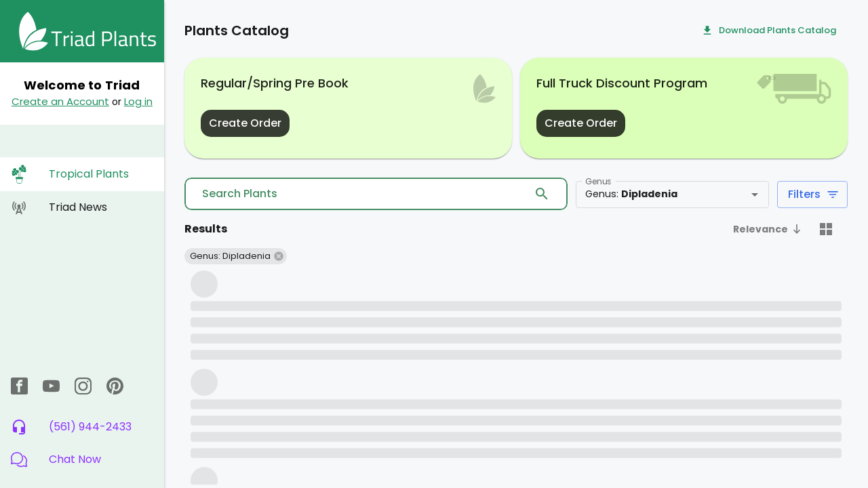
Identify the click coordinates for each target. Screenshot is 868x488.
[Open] (755, 195)
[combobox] (652, 195)
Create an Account (60, 101)
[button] (82, 460)
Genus (598, 181)
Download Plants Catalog (769, 31)
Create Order (245, 123)
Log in (138, 101)
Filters (812, 195)
